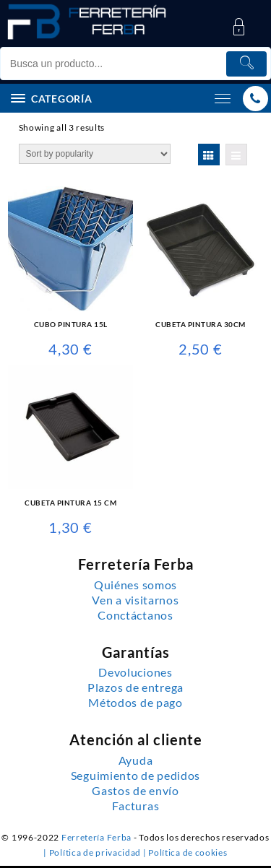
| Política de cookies (185, 852)
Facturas (136, 806)
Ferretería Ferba (98, 837)
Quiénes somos (135, 585)
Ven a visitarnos (135, 600)
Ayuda (136, 760)
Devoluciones (135, 672)
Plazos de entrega (135, 687)
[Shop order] (95, 154)
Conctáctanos (135, 615)
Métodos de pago (135, 703)
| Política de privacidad (93, 852)
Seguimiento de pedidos (135, 776)
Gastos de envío (135, 791)
